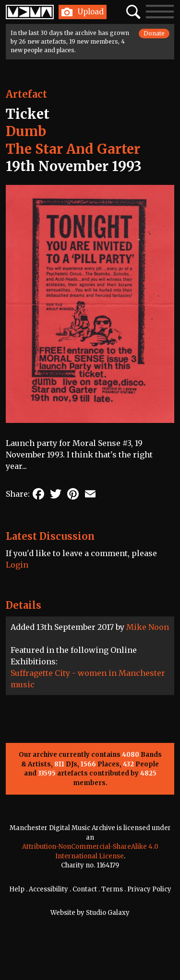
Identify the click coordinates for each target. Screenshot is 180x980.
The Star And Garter (73, 149)
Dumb (26, 131)
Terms (112, 889)
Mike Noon (148, 627)
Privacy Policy (149, 889)
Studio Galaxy (108, 913)
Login (17, 565)
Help (17, 889)
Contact (85, 889)
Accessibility (48, 889)
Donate (154, 33)
